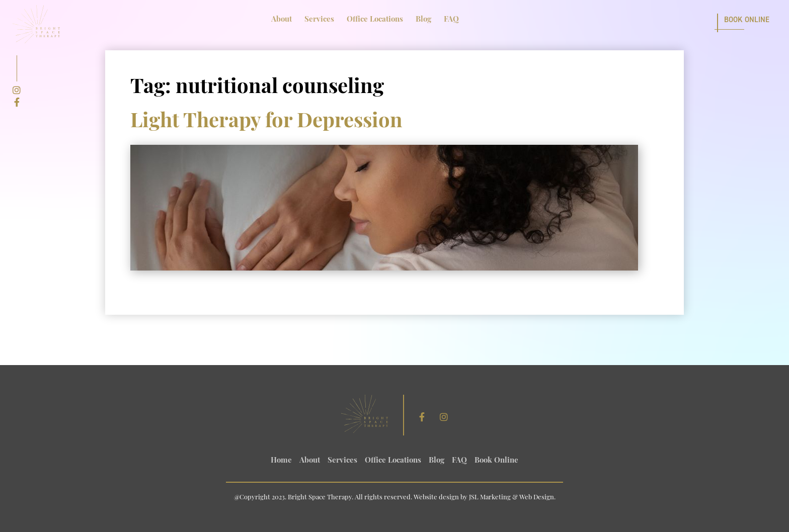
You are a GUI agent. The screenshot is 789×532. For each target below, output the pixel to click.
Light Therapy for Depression (266, 122)
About (282, 20)
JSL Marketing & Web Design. (512, 498)
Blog (423, 20)
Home (281, 461)
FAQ (451, 20)
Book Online (747, 20)
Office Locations (375, 20)
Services (319, 20)
